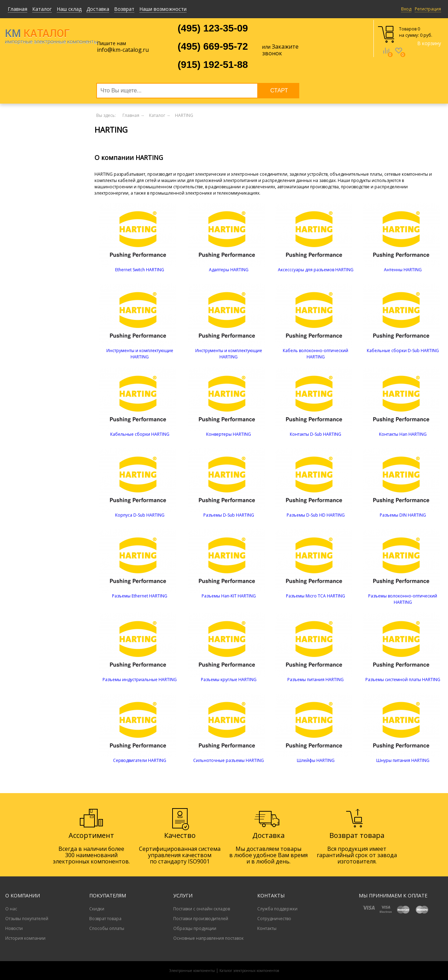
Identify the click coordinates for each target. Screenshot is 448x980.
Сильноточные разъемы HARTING (229, 760)
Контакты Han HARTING (403, 434)
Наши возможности (163, 9)
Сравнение (386, 56)
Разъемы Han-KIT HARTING (229, 596)
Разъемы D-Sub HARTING (229, 515)
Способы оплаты (107, 928)
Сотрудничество (274, 919)
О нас (11, 909)
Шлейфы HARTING (316, 760)
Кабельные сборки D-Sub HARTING (403, 351)
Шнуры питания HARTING (403, 760)
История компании (25, 938)
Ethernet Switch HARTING (140, 270)
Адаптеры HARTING (229, 270)
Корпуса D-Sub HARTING (140, 515)
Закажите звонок (280, 50)
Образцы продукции (195, 928)
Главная (17, 9)
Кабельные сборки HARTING (140, 434)
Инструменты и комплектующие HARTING (140, 354)
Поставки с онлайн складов (202, 909)
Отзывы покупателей (27, 919)
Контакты (267, 928)
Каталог (42, 9)
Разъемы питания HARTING (316, 680)
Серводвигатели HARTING (140, 760)
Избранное (399, 56)
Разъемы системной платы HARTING (403, 680)
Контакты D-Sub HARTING (316, 434)
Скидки (97, 909)
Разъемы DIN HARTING (403, 515)
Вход (406, 9)
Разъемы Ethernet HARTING (140, 596)
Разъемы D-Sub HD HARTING (316, 515)
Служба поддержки (277, 909)
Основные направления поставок (208, 938)
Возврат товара (105, 919)
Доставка (98, 9)
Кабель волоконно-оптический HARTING (316, 354)
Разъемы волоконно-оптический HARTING (403, 599)
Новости (14, 928)
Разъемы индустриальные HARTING (140, 680)
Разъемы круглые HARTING (229, 680)
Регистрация (428, 9)
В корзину (429, 43)
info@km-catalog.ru (123, 50)
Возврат (124, 9)
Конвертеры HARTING (229, 434)
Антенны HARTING (403, 270)
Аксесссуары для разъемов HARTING (316, 270)
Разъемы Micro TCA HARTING (316, 596)
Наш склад (69, 9)
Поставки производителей (201, 919)
